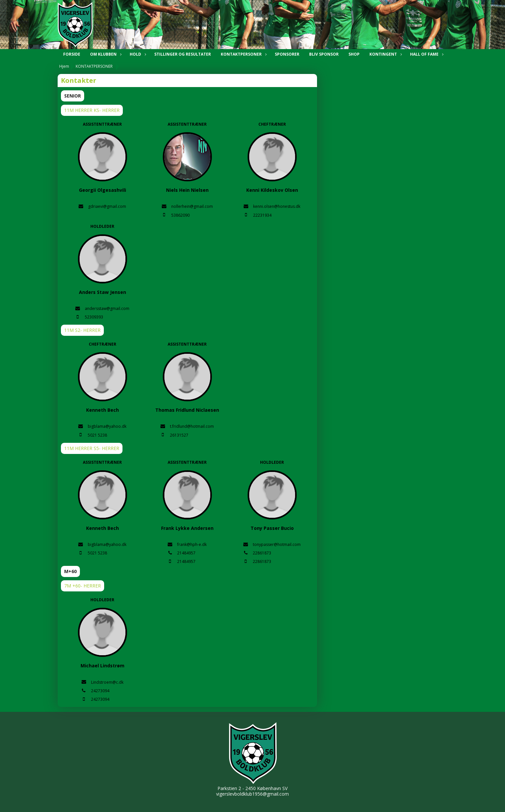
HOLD (137, 54)
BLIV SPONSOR (324, 54)
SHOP (354, 54)
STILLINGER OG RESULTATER (183, 54)
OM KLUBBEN (105, 54)
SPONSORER (287, 54)
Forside (72, 54)
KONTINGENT (385, 54)
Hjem (64, 66)
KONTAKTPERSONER (243, 54)
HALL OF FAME (426, 54)
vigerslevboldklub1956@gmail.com (252, 794)
